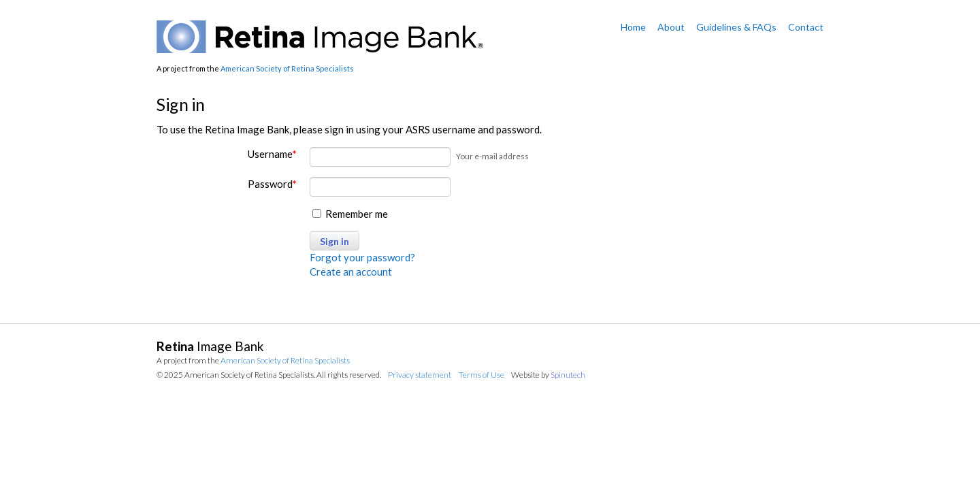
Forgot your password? (362, 257)
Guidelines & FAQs (736, 27)
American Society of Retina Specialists (287, 68)
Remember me (350, 214)
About (671, 27)
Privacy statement (420, 375)
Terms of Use (481, 375)
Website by (548, 375)
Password (272, 184)
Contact (806, 27)
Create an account (351, 272)
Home (633, 27)
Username (272, 154)
